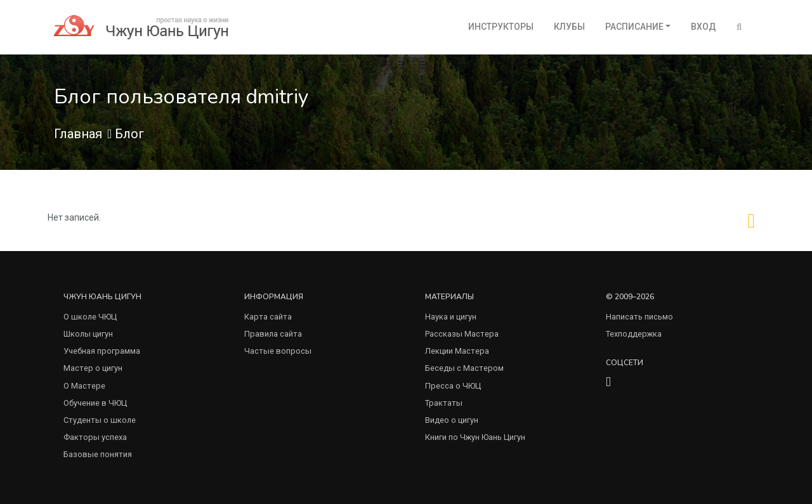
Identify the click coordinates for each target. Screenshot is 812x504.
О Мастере (84, 386)
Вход (704, 27)
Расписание (634, 27)
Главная (78, 134)
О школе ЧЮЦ (90, 317)
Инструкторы (501, 27)
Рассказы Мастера (462, 334)
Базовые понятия (98, 454)
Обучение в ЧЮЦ (95, 403)
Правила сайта (273, 334)
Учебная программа (102, 351)
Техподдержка (634, 334)
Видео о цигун (452, 420)
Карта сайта (268, 317)
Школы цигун (88, 334)
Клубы (569, 27)
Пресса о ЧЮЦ (453, 386)
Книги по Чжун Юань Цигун (475, 437)
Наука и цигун (451, 317)
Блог (129, 134)
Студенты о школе (100, 420)
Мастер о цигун (93, 368)
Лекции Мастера (457, 351)
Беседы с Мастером (464, 368)
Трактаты (444, 403)
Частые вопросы (278, 351)
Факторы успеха (95, 437)
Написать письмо (639, 317)
